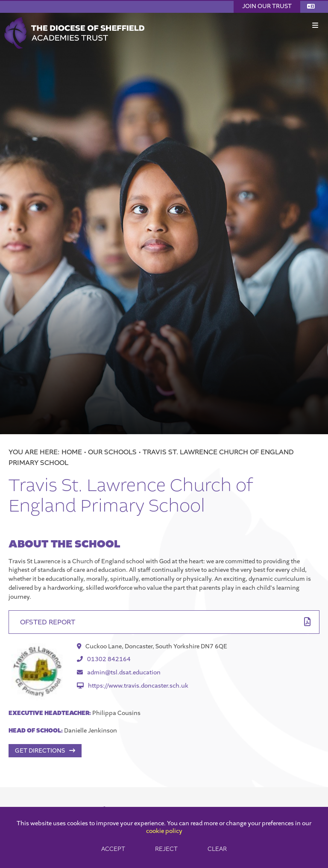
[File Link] (164, 622)
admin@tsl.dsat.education (119, 672)
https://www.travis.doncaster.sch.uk (133, 686)
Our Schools (112, 452)
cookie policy (164, 831)
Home (72, 452)
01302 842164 (104, 659)
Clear (217, 849)
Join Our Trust (267, 6)
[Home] (74, 20)
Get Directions (40, 751)
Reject (166, 849)
